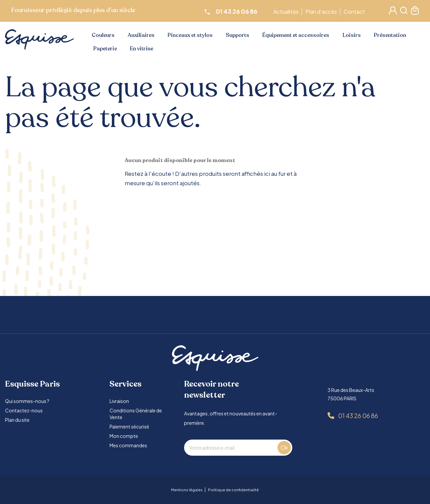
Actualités (287, 12)
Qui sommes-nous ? (27, 401)
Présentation (390, 35)
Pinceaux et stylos (190, 35)
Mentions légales (187, 490)
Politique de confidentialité (233, 490)
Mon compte (124, 436)
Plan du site (17, 420)
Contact (355, 12)
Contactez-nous (24, 410)
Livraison (119, 401)
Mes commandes (128, 445)
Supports (238, 35)
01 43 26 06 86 (358, 416)
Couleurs (103, 35)
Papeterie (105, 49)
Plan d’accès (322, 12)
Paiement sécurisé (129, 426)
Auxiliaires (141, 35)
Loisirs (352, 35)
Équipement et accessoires (296, 35)
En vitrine (142, 49)
